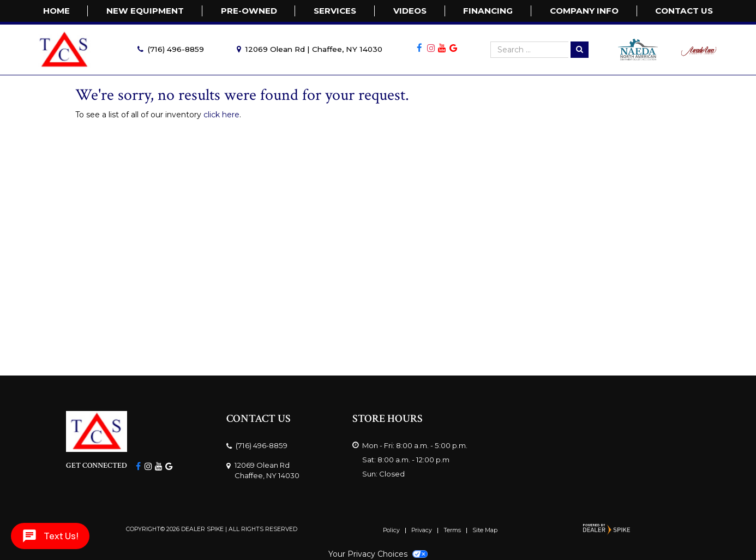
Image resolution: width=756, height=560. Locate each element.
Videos (410, 11)
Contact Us (684, 11)
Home (56, 11)
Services (335, 11)
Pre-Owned (249, 11)
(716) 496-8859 (176, 49)
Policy (391, 531)
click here (221, 115)
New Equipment (145, 11)
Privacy (422, 531)
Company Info (584, 11)
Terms (452, 531)
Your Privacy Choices (378, 554)
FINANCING (488, 11)
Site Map (485, 531)
